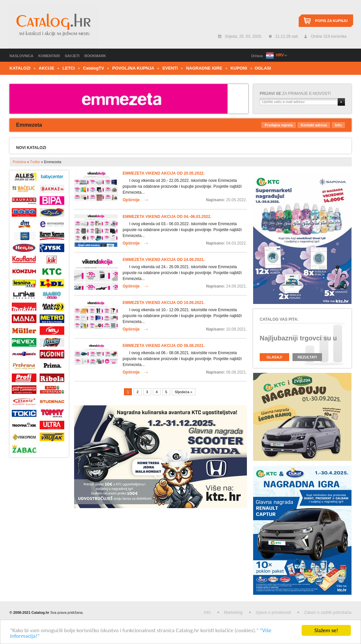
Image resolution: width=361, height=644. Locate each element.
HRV (280, 55)
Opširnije (131, 200)
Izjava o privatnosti (273, 612)
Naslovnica (21, 56)
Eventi (170, 68)
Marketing (233, 612)
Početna (19, 162)
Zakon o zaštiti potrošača (328, 612)
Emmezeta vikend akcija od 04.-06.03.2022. (167, 217)
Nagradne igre (204, 68)
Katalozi (20, 68)
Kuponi (239, 68)
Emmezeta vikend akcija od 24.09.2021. (164, 260)
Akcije (47, 68)
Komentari (49, 56)
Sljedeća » (184, 392)
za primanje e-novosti (295, 94)
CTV (93, 68)
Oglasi (263, 68)
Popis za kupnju (331, 21)
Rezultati (307, 357)
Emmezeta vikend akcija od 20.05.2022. (164, 173)
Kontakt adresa (314, 125)
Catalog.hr (53, 26)
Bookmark (95, 56)
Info (338, 125)
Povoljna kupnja (133, 68)
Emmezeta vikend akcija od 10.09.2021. (164, 303)
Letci (69, 68)
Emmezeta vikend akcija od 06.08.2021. (164, 346)
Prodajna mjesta (279, 125)
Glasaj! (274, 357)
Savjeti (72, 56)
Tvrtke (35, 162)
